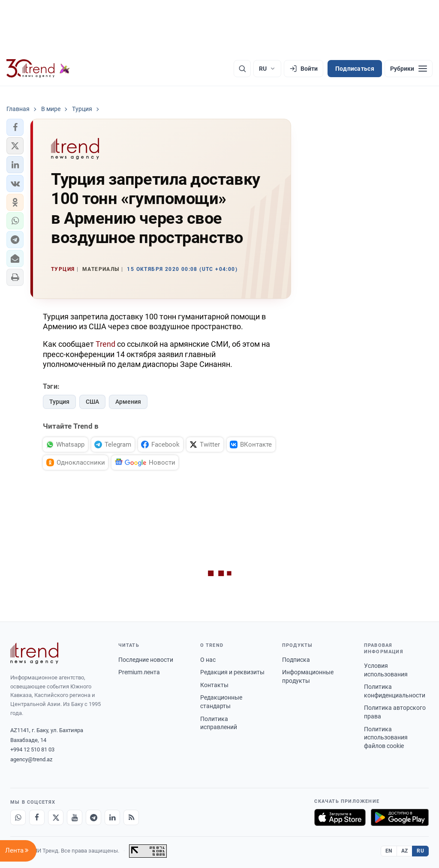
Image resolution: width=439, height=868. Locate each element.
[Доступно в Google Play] (400, 817)
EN (389, 851)
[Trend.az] (38, 69)
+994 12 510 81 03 (32, 749)
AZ (405, 851)
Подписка (296, 660)
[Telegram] (93, 817)
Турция (59, 402)
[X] (56, 817)
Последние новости (146, 660)
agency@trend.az (31, 759)
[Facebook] (37, 817)
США (92, 402)
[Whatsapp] (18, 817)
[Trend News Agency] (34, 653)
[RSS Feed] (131, 817)
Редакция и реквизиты (232, 672)
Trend (105, 344)
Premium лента (139, 672)
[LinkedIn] (112, 817)
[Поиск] (242, 69)
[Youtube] (75, 817)
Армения (128, 402)
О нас (208, 660)
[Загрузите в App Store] (340, 817)
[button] (15, 127)
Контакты (214, 685)
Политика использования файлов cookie (386, 737)
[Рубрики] (409, 69)
